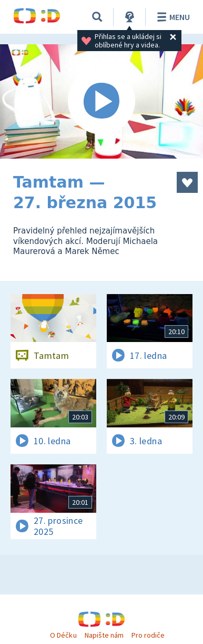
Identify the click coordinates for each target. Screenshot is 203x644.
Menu (172, 17)
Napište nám (104, 635)
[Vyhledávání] (97, 17)
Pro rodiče (148, 635)
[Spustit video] (101, 101)
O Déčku (63, 635)
